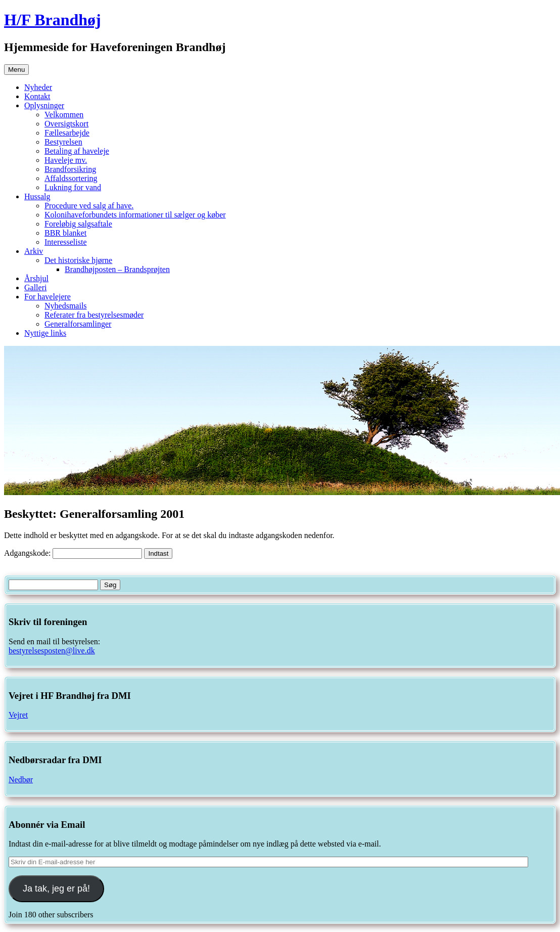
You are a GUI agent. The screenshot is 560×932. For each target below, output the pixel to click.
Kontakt (37, 96)
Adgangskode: (73, 553)
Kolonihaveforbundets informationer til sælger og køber (135, 215)
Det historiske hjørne (78, 260)
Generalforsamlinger (78, 324)
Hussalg (37, 196)
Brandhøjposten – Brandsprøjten (117, 269)
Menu (16, 70)
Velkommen (64, 115)
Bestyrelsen (63, 142)
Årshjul (36, 278)
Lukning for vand (73, 187)
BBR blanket (65, 233)
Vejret (18, 715)
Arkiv (34, 251)
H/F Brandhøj (53, 20)
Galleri (35, 287)
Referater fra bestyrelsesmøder (94, 315)
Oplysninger (44, 105)
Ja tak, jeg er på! (56, 889)
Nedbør (21, 780)
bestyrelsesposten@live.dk (52, 651)
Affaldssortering (71, 178)
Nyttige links (45, 333)
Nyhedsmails (66, 306)
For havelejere (48, 297)
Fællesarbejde (67, 133)
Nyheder (38, 87)
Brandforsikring (70, 169)
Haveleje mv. (66, 160)
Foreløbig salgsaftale (78, 224)
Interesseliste (66, 242)
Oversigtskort (66, 124)
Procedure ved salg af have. (89, 206)
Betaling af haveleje (77, 151)
